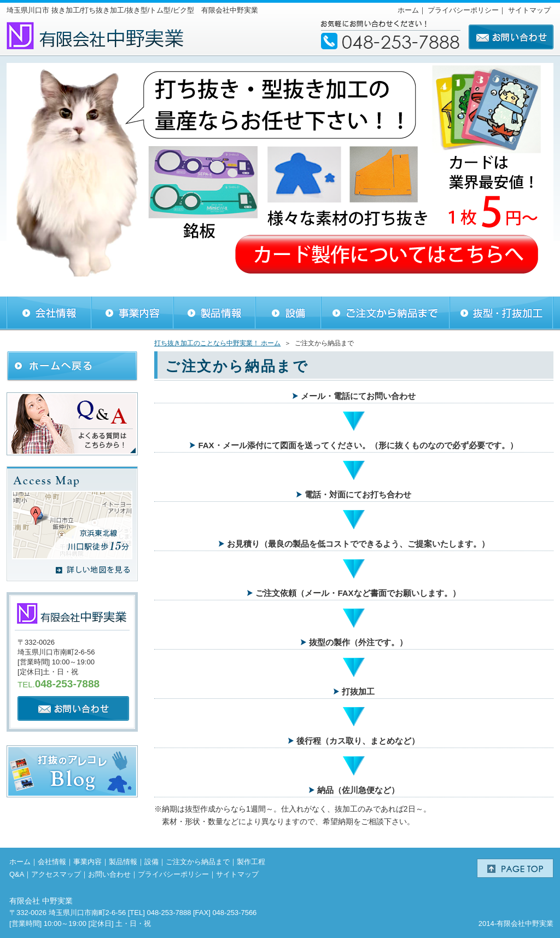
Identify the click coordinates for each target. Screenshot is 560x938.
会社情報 (52, 862)
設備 (151, 862)
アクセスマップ (56, 874)
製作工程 (251, 862)
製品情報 (123, 862)
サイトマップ (529, 10)
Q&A (17, 874)
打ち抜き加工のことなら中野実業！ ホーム (217, 343)
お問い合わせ (109, 874)
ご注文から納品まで (198, 862)
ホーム (408, 10)
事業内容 (87, 862)
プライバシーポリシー (463, 10)
